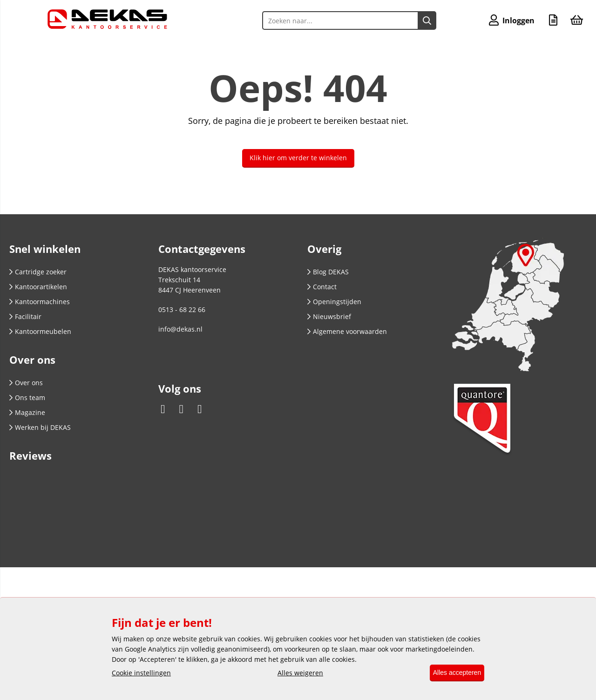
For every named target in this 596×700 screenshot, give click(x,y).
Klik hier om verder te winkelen (298, 158)
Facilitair (25, 316)
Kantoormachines (40, 302)
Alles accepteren (453, 673)
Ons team (27, 398)
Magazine (27, 412)
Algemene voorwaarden (347, 331)
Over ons (26, 383)
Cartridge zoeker (38, 272)
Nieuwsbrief (329, 316)
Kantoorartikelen (38, 287)
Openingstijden (334, 302)
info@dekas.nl (180, 329)
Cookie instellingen (141, 673)
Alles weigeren (296, 673)
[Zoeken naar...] (423, 20)
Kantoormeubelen (40, 331)
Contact (322, 287)
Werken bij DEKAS (40, 427)
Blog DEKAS (328, 272)
